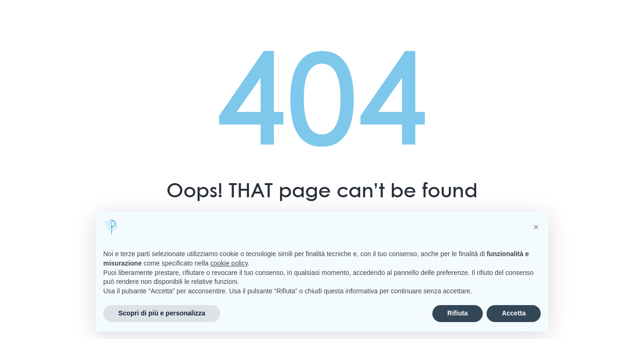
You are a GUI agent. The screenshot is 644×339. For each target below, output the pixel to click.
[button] (536, 227)
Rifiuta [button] (458, 313)
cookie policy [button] (229, 263)
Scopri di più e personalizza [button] (162, 313)
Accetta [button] (514, 313)
